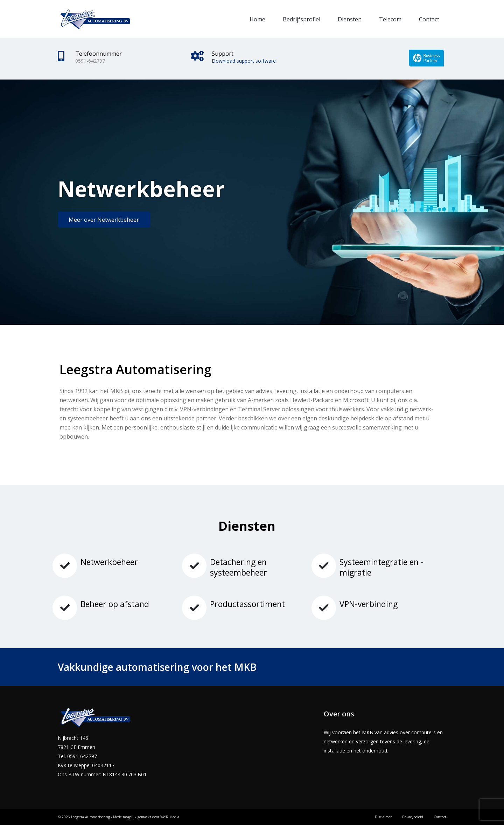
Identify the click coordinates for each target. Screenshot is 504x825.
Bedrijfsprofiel (302, 19)
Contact (429, 19)
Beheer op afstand (115, 604)
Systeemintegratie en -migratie (381, 567)
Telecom (390, 19)
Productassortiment (247, 604)
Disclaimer (383, 817)
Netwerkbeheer (109, 562)
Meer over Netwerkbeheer (104, 220)
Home (257, 19)
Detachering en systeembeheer (239, 567)
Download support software (244, 61)
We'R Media (170, 817)
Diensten (350, 19)
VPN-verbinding (369, 604)
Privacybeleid (413, 817)
